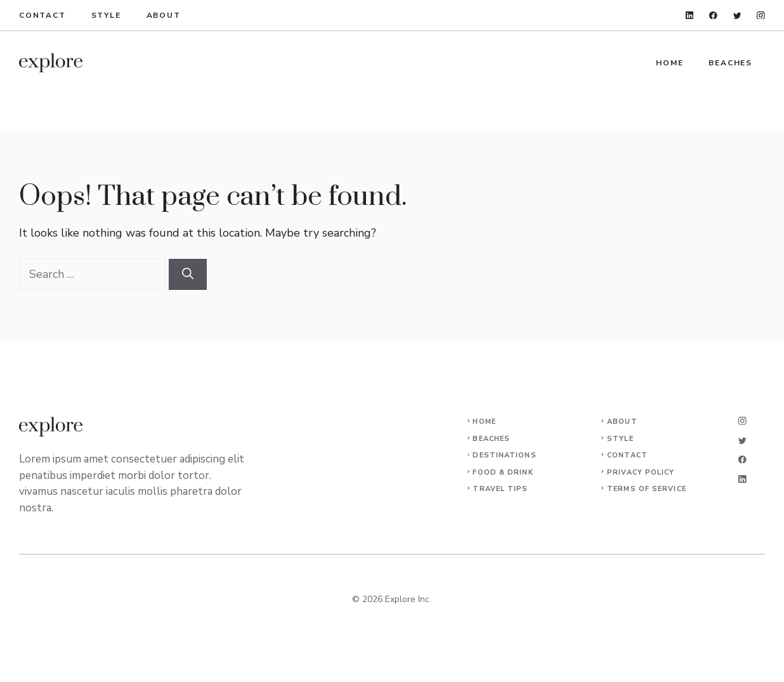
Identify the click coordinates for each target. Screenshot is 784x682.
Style (106, 15)
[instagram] (761, 16)
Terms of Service (647, 489)
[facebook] (713, 16)
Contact (42, 15)
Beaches (730, 63)
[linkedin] (690, 16)
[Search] (188, 274)
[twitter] (737, 16)
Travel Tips (500, 489)
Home (670, 63)
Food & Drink (503, 472)
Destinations (504, 455)
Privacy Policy (641, 472)
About (164, 15)
